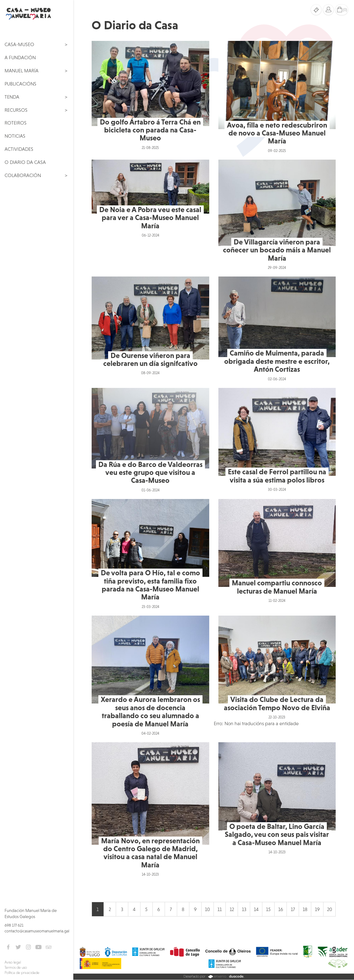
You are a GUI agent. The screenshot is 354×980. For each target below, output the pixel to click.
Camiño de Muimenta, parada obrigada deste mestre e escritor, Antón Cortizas (277, 361)
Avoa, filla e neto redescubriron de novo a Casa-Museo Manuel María (277, 133)
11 (220, 909)
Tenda (12, 97)
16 (281, 909)
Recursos (16, 110)
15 (268, 909)
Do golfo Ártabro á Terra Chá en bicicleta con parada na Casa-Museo (150, 130)
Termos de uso (16, 967)
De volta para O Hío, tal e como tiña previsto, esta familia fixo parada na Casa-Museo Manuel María (150, 585)
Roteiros (16, 123)
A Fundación (20, 57)
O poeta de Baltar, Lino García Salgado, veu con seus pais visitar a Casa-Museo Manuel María (277, 834)
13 (244, 909)
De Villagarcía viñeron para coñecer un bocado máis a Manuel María (277, 250)
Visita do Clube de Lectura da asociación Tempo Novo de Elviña (277, 703)
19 (317, 909)
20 (330, 909)
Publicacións (20, 84)
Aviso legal (13, 962)
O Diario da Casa (25, 162)
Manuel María (22, 71)
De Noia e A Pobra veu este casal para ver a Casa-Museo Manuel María (150, 218)
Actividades (19, 149)
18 (305, 909)
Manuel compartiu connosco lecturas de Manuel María (277, 587)
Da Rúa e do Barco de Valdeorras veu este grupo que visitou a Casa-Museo (150, 472)
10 (207, 909)
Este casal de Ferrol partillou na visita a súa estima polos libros (277, 476)
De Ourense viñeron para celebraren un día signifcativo (150, 359)
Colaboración (23, 175)
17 (293, 909)
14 (256, 909)
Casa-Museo (19, 44)
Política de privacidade (22, 973)
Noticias (15, 136)
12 (232, 909)
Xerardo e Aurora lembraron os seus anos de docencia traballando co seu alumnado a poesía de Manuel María (150, 711)
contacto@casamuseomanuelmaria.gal (37, 931)
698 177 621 (14, 925)
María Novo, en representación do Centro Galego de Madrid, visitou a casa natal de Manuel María (150, 853)
